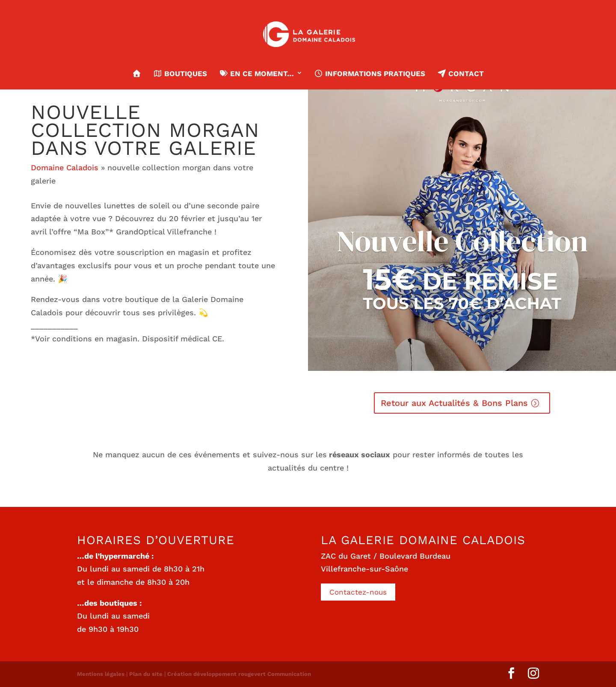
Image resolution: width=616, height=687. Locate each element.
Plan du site (146, 674)
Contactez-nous (358, 592)
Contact (461, 74)
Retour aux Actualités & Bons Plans (454, 403)
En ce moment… (256, 74)
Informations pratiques (370, 74)
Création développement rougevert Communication (239, 674)
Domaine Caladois (65, 167)
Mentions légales (101, 674)
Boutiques (180, 74)
